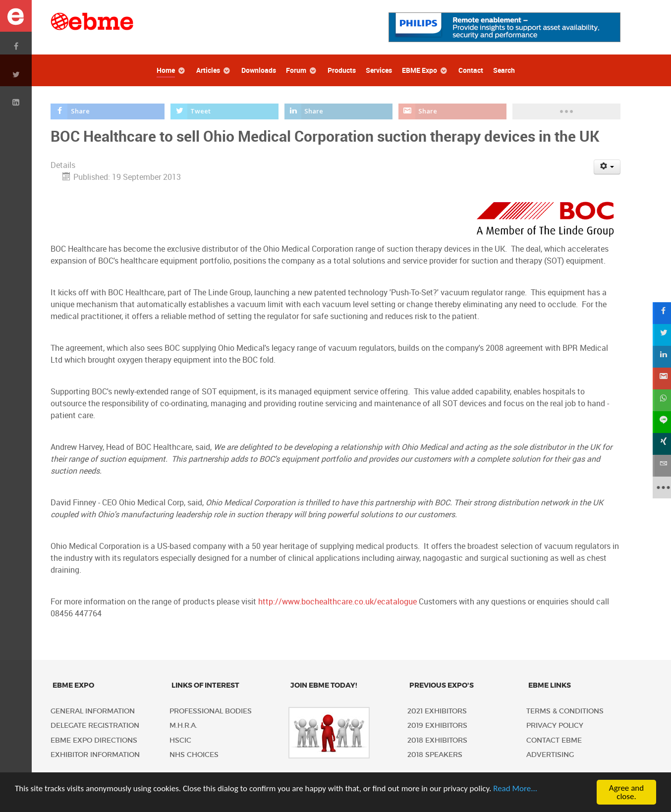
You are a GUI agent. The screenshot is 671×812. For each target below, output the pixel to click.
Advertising (550, 755)
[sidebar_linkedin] (660, 357)
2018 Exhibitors (437, 740)
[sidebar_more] (660, 487)
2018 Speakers (435, 755)
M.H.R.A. (183, 726)
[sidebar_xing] (660, 444)
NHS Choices (194, 755)
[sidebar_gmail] (660, 379)
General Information (93, 711)
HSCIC (180, 740)
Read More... (515, 788)
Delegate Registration (95, 726)
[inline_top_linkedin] (339, 111)
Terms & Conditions (565, 711)
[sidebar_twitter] (660, 335)
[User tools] (607, 167)
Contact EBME (554, 740)
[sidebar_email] (660, 466)
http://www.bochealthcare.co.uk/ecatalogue (337, 602)
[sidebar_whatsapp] (660, 400)
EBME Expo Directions (94, 740)
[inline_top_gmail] (453, 111)
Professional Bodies (211, 711)
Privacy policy (555, 726)
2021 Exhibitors (437, 711)
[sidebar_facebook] (660, 313)
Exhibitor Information (95, 755)
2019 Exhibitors (437, 726)
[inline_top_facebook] (108, 111)
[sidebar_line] (660, 422)
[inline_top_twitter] (225, 111)
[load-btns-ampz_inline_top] (567, 111)
